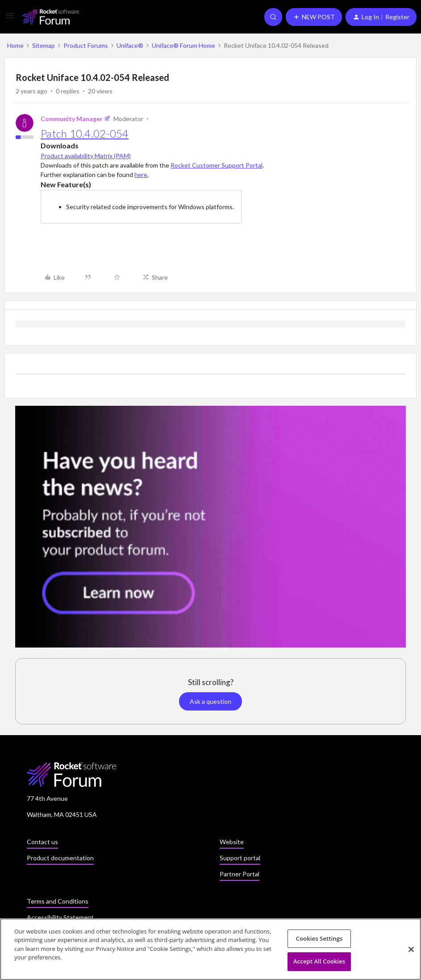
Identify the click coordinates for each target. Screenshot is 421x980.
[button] (10, 19)
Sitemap (44, 45)
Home (15, 45)
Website (232, 842)
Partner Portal (240, 874)
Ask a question (210, 701)
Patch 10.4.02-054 (85, 133)
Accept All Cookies (319, 963)
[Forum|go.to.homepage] (51, 17)
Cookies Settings (319, 940)
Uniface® (130, 45)
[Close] (411, 951)
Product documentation (60, 858)
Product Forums (86, 45)
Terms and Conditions (58, 901)
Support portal (240, 858)
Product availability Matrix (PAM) (86, 156)
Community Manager (72, 119)
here (141, 175)
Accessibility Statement (60, 917)
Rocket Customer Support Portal (217, 165)
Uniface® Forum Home (183, 45)
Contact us (42, 842)
